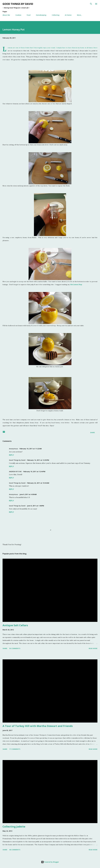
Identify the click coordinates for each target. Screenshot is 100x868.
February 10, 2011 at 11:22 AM (31, 449)
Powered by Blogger (50, 862)
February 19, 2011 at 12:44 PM (34, 472)
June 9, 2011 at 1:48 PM (36, 506)
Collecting (56, 15)
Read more (93, 648)
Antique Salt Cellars (15, 625)
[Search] (91, 4)
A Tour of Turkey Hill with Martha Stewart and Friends (38, 726)
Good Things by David (18, 4)
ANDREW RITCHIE (15, 472)
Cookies (18, 15)
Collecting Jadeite (14, 826)
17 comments (15, 749)
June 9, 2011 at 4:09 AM (28, 494)
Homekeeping (41, 15)
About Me (6, 15)
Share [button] (93, 433)
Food (29, 15)
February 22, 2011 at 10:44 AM (38, 483)
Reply (11, 455)
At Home (68, 15)
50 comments (15, 648)
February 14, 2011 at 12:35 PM (38, 460)
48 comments (15, 850)
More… (80, 15)
